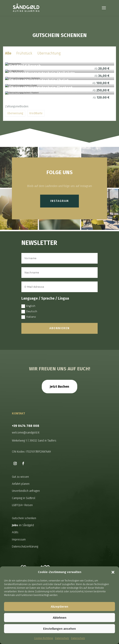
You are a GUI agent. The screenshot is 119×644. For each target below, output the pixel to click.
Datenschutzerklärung (25, 547)
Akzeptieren (60, 607)
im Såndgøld (23, 525)
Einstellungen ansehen (60, 629)
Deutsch (29, 312)
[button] (113, 572)
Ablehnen (60, 618)
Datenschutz (62, 638)
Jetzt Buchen (60, 387)
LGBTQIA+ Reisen (22, 505)
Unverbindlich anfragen (26, 491)
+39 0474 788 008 (26, 426)
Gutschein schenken (24, 518)
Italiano (29, 317)
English (28, 306)
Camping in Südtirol (24, 498)
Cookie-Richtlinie (44, 638)
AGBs (15, 532)
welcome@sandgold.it (26, 433)
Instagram (60, 201)
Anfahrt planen (21, 484)
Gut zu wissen (20, 477)
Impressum (19, 540)
